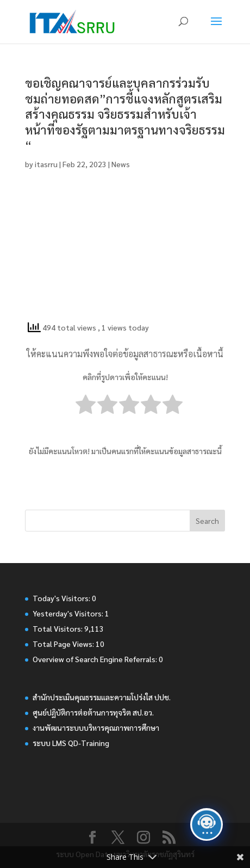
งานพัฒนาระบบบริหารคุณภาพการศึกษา (96, 728)
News (121, 164)
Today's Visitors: (62, 598)
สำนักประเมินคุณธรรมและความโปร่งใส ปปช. (102, 697)
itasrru (46, 164)
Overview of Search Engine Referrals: (96, 659)
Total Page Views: (64, 644)
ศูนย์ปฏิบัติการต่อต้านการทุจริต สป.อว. (93, 712)
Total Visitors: (58, 628)
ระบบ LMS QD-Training (71, 743)
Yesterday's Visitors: (69, 613)
